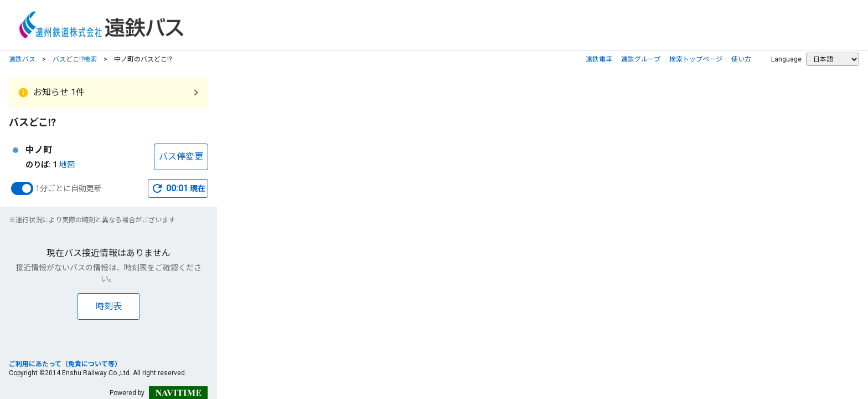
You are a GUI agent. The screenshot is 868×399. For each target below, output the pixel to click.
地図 (67, 165)
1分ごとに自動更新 (69, 188)
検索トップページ (696, 59)
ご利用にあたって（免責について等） (65, 364)
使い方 (741, 59)
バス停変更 (181, 157)
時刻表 (108, 306)
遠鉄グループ (641, 59)
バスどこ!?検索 (75, 59)
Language (786, 59)
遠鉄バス (22, 59)
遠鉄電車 (599, 59)
